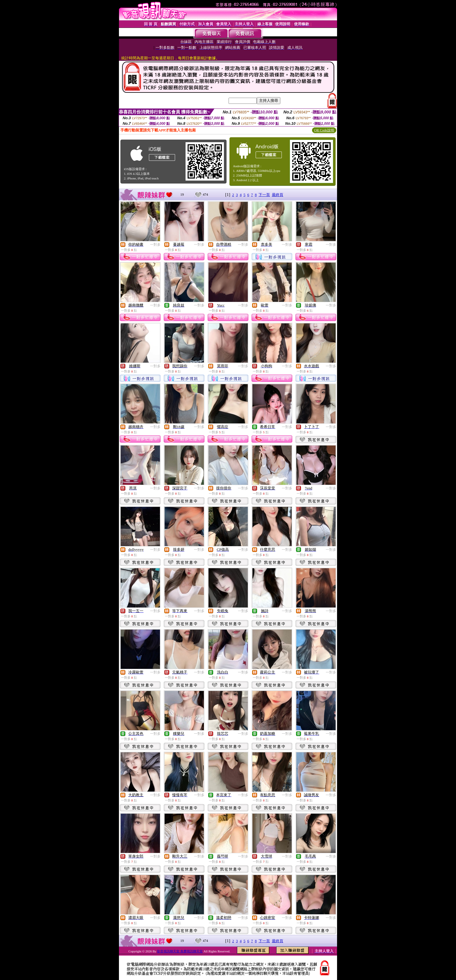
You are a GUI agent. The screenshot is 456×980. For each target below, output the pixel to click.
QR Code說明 (324, 130)
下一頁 (264, 195)
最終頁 (278, 195)
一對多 (155, 245)
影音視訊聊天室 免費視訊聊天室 (180, 951)
